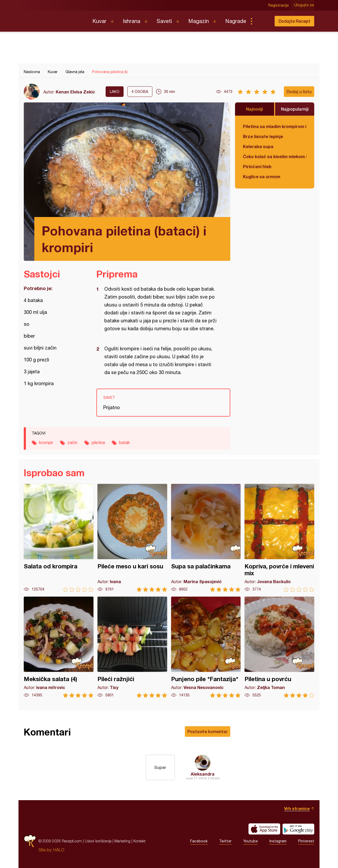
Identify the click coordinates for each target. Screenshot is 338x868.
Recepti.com (54, 19)
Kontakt (139, 841)
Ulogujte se (304, 5)
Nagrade (236, 21)
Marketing (122, 841)
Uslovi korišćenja (98, 841)
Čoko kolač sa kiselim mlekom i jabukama (275, 156)
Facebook (199, 841)
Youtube (250, 841)
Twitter (225, 841)
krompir (46, 442)
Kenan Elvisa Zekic (75, 92)
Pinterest (306, 841)
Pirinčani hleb (257, 166)
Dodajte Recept (294, 21)
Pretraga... (262, 21)
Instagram (278, 841)
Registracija (279, 5)
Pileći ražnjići (132, 647)
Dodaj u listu (299, 91)
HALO (59, 850)
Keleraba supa (258, 146)
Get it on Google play (298, 829)
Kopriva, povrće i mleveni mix (279, 538)
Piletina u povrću (279, 647)
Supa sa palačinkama (206, 538)
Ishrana (132, 21)
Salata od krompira (59, 538)
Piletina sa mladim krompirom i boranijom (275, 126)
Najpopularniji (295, 109)
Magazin (199, 21)
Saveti (164, 21)
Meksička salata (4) (59, 647)
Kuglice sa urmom (262, 176)
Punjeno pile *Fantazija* (206, 647)
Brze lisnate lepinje (263, 136)
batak (125, 442)
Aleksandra (203, 774)
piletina (98, 442)
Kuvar (99, 21)
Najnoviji (255, 109)
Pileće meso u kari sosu (132, 538)
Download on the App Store (264, 829)
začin (72, 442)
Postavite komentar (208, 731)
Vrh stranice (297, 808)
